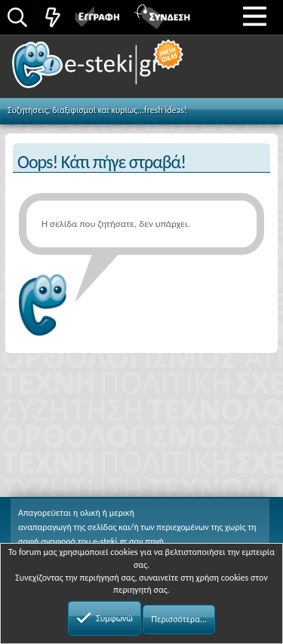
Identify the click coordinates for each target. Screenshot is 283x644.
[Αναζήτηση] (17, 18)
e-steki (107, 71)
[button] (255, 16)
